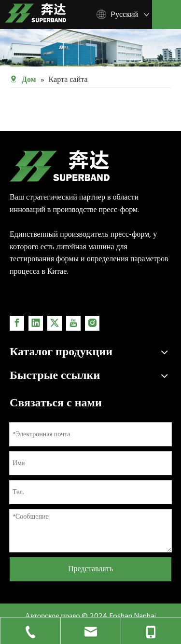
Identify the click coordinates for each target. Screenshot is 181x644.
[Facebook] (17, 323)
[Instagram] (92, 323)
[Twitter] (55, 323)
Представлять (90, 569)
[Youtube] (73, 323)
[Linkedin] (36, 323)
